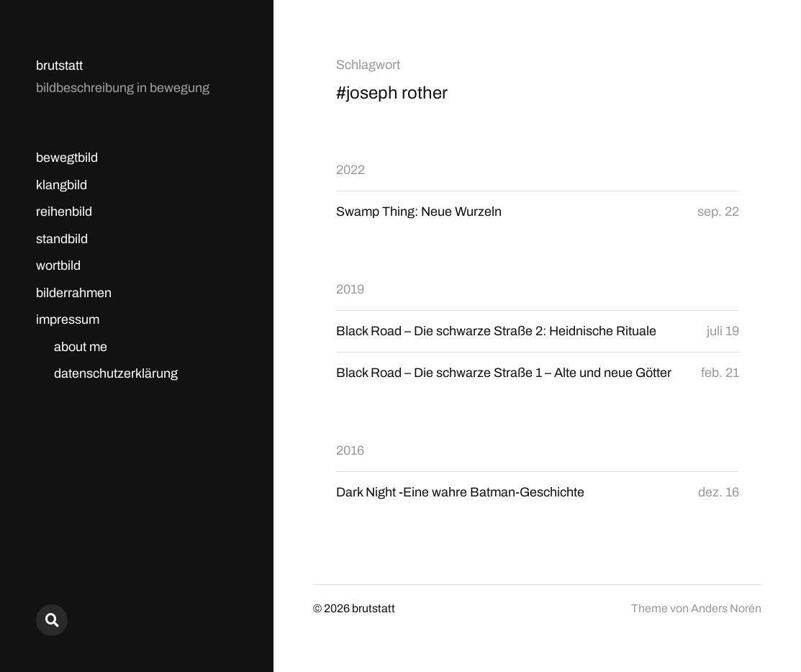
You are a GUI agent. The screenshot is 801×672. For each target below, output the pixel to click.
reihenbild (64, 212)
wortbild (58, 265)
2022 (350, 170)
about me (81, 347)
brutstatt (59, 65)
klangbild (62, 185)
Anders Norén (726, 608)
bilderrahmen (74, 293)
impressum (68, 319)
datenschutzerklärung (116, 373)
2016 (350, 450)
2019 (350, 289)
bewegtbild (67, 158)
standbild (62, 239)
